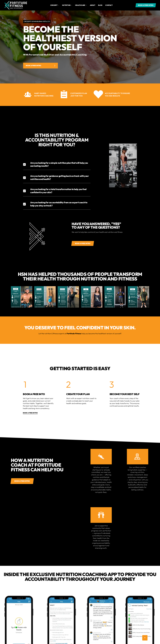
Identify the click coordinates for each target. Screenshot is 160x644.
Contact (109, 5)
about (93, 5)
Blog (100, 5)
